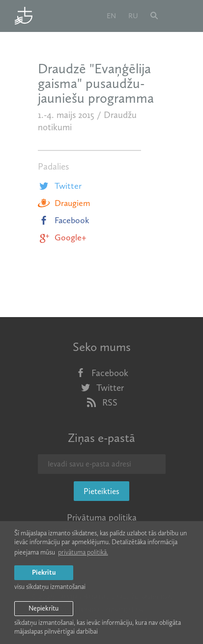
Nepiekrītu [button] (43, 608)
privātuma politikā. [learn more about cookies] (83, 552)
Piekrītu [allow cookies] (44, 572)
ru (133, 16)
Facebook (64, 220)
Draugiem (64, 203)
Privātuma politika (102, 517)
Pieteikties (101, 491)
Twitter (60, 186)
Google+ (62, 237)
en (111, 16)
